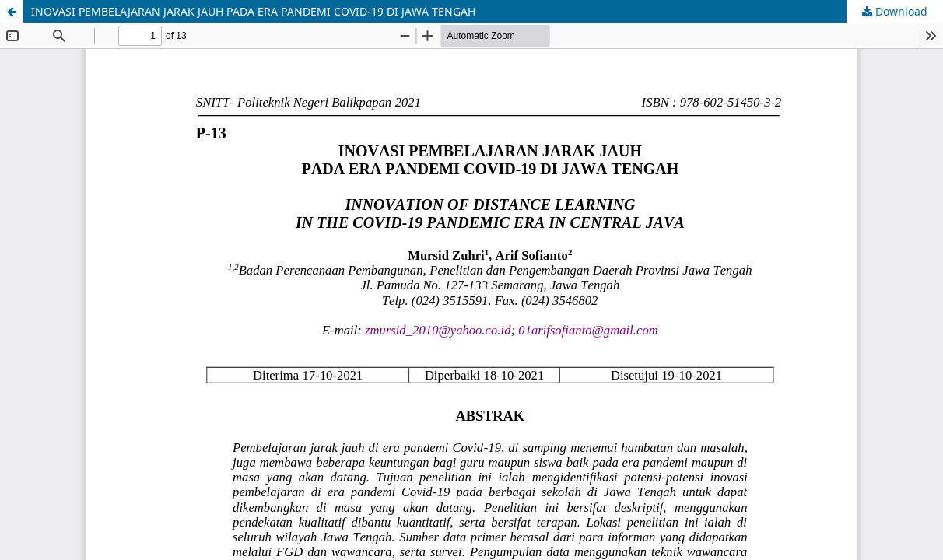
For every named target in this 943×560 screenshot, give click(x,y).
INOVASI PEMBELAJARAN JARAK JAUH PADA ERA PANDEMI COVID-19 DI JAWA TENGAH (253, 11)
